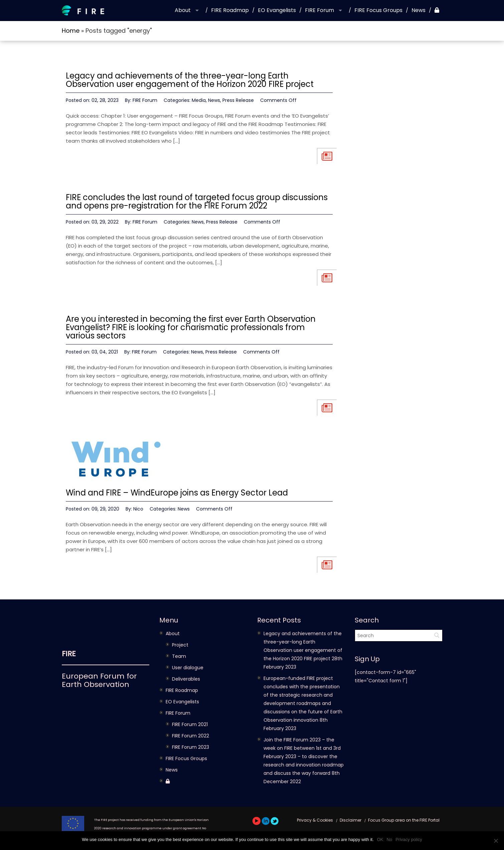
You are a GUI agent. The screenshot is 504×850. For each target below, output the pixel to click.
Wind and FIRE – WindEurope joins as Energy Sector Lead (177, 493)
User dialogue (188, 668)
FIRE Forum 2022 (191, 736)
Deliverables (186, 679)
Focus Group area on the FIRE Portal (404, 820)
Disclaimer (351, 820)
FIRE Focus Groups (378, 10)
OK (380, 839)
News (418, 10)
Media (199, 100)
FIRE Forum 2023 (191, 747)
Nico (138, 509)
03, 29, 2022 (105, 222)
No (390, 839)
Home (71, 31)
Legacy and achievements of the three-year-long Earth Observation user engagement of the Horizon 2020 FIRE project (190, 80)
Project (180, 645)
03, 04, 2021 (105, 352)
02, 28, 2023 (105, 100)
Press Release (238, 100)
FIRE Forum (319, 10)
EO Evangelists (277, 10)
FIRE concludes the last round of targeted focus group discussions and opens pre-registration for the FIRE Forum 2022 (197, 201)
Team (179, 656)
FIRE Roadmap (230, 10)
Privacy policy (409, 839)
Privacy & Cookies (315, 820)
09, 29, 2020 (105, 509)
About (183, 10)
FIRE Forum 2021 (190, 724)
